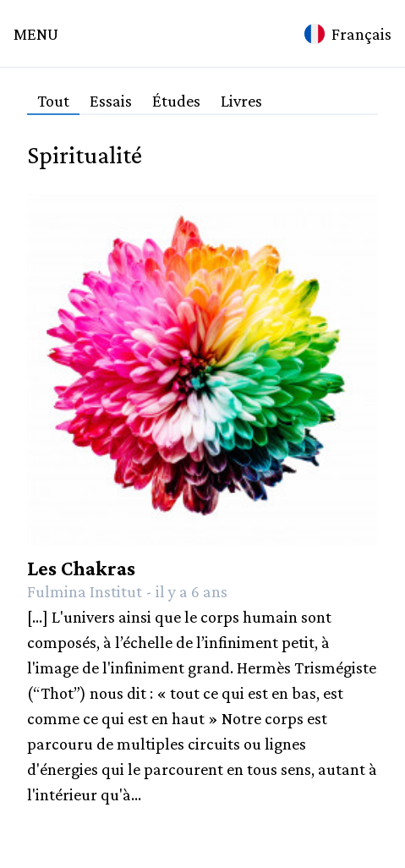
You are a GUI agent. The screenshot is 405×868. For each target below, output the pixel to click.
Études (176, 101)
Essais (111, 101)
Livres (241, 101)
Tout (53, 101)
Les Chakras (81, 568)
